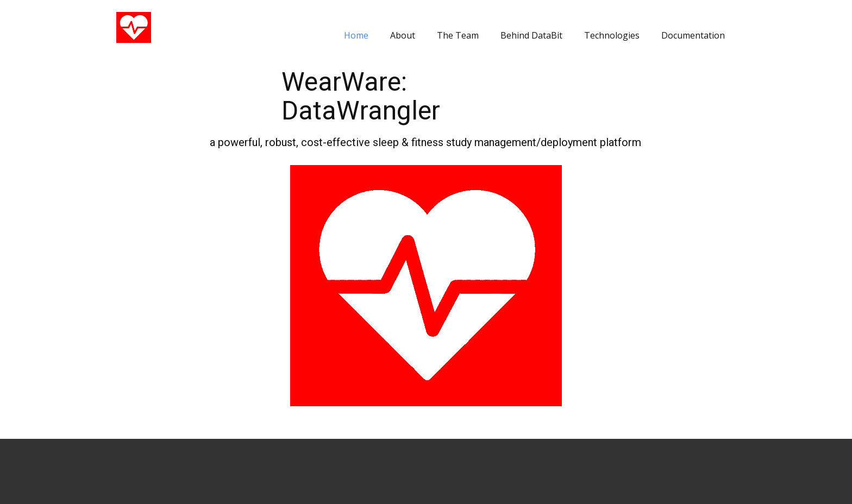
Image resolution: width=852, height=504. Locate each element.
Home (356, 35)
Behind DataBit (531, 35)
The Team (458, 35)
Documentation (693, 35)
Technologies (612, 35)
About (403, 35)
